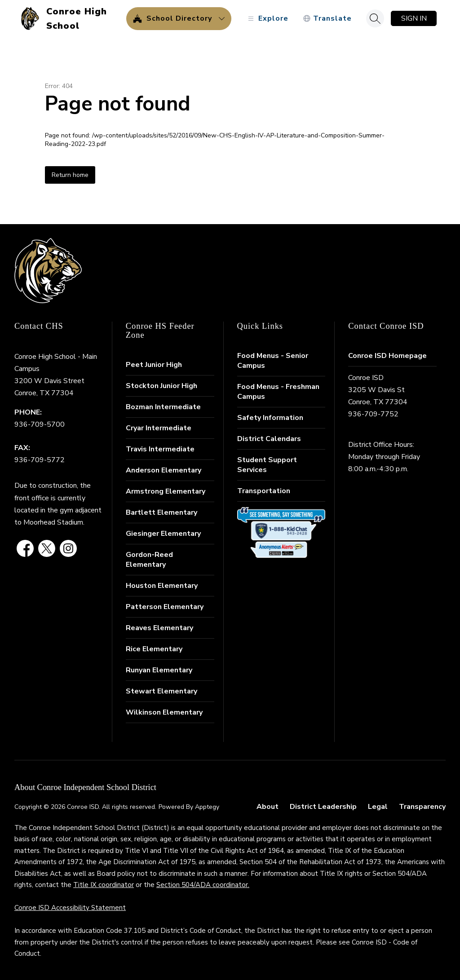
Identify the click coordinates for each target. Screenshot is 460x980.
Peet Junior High (154, 365)
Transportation (264, 491)
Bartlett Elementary (161, 512)
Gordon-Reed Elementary (149, 560)
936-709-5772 (40, 460)
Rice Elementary (154, 649)
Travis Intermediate (160, 449)
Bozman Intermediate (163, 407)
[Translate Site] (327, 19)
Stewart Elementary (161, 691)
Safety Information (270, 418)
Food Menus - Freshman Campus (278, 392)
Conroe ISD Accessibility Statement (70, 908)
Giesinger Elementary (163, 534)
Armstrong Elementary (166, 491)
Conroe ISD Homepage (387, 356)
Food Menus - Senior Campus (273, 361)
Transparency (422, 807)
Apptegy (207, 807)
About (268, 807)
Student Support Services (267, 465)
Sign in (414, 18)
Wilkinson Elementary (164, 712)
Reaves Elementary (159, 628)
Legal (378, 807)
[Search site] (375, 18)
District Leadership (323, 807)
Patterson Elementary (165, 607)
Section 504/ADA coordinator (202, 885)
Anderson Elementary (164, 470)
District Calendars (269, 439)
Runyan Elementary (159, 670)
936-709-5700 (40, 424)
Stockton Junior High (161, 386)
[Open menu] (267, 19)
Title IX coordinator (104, 885)
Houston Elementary (162, 586)
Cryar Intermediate (159, 428)
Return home (70, 175)
